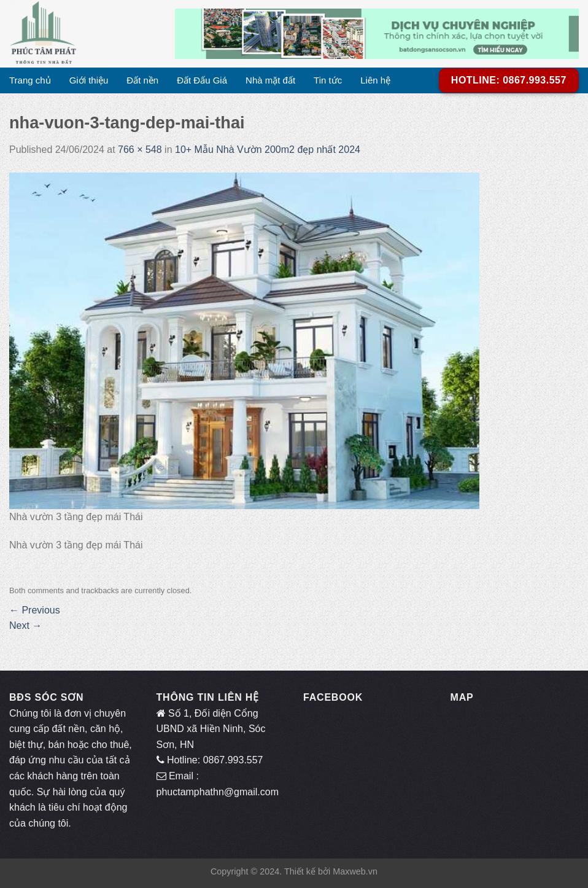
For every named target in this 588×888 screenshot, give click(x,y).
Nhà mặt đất (270, 80)
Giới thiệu (89, 80)
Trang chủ (30, 80)
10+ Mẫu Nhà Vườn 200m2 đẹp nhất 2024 (268, 150)
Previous (35, 610)
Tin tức (328, 80)
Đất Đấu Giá (202, 80)
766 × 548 (140, 150)
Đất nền (142, 80)
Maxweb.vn (355, 871)
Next (25, 625)
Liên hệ (375, 80)
